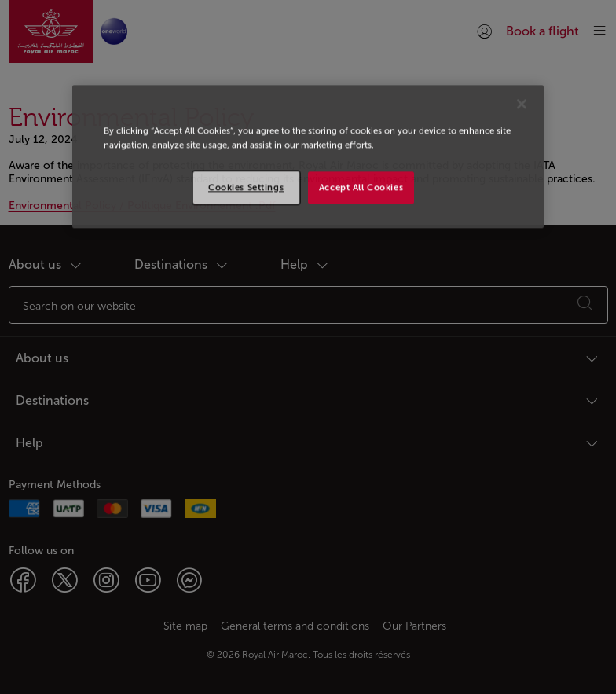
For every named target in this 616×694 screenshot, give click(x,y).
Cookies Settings (246, 187)
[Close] (522, 105)
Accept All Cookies (361, 187)
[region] (308, 157)
